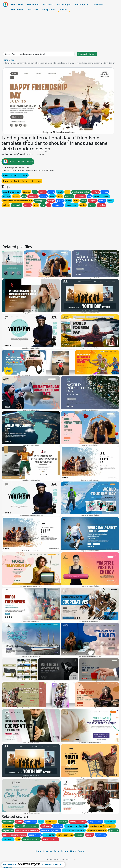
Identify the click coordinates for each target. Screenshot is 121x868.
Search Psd (10, 54)
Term (56, 851)
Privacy (64, 851)
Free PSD (64, 10)
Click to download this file (18, 162)
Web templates (82, 5)
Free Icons (99, 5)
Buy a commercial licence (15, 175)
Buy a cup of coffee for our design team (22, 181)
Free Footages (64, 5)
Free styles (33, 10)
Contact (82, 851)
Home (5, 60)
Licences (48, 851)
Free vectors (17, 5)
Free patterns (49, 10)
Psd (13, 60)
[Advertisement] (61, 32)
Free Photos (33, 5)
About (73, 851)
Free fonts (48, 5)
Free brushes (17, 10)
